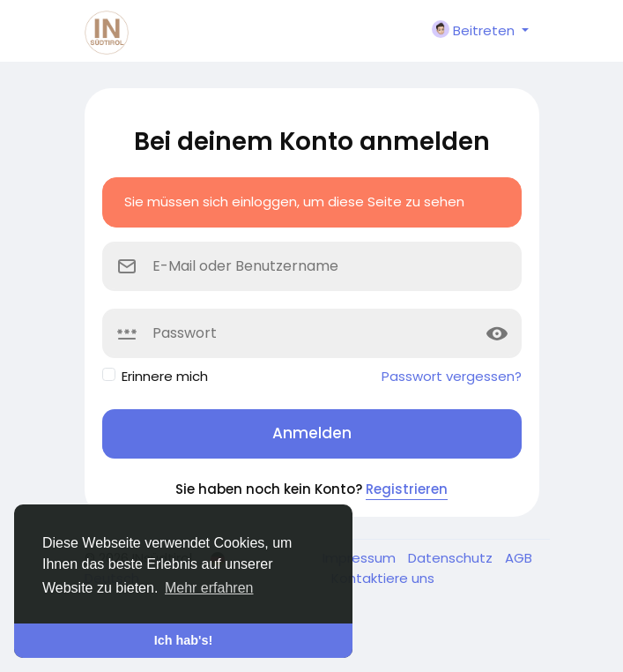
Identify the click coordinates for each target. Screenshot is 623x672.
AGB (519, 558)
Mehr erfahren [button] (209, 588)
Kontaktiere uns (383, 578)
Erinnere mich (165, 376)
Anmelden (312, 433)
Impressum (361, 558)
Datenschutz (452, 558)
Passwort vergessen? (452, 376)
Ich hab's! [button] (184, 640)
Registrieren (407, 489)
